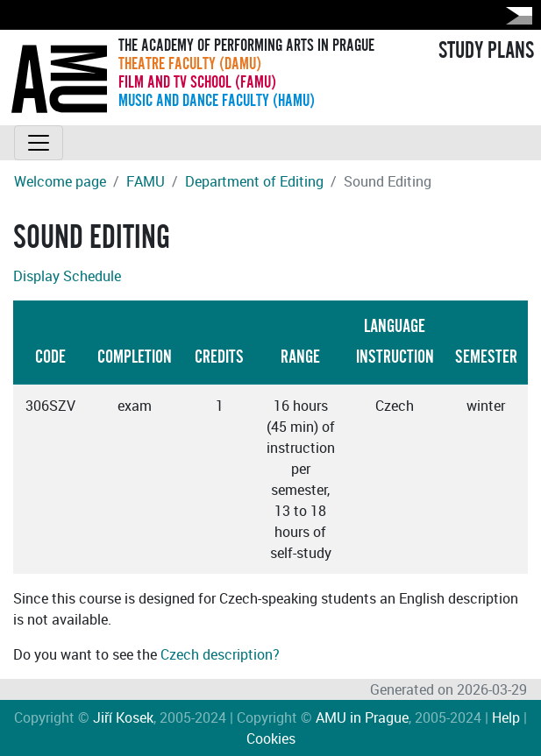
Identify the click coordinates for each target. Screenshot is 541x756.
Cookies (271, 738)
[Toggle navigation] (39, 143)
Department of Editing (254, 181)
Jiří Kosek (123, 717)
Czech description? (220, 654)
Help (506, 717)
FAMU (146, 181)
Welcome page (60, 181)
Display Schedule (67, 276)
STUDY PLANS (486, 51)
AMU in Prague (362, 717)
